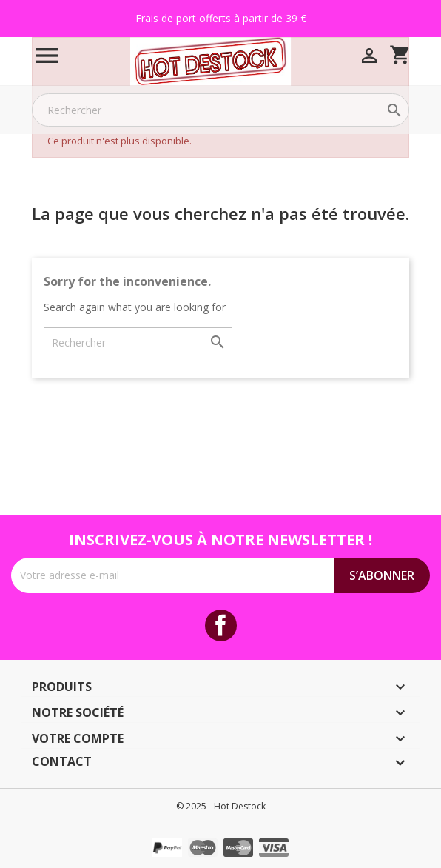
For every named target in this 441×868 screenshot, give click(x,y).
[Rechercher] (220, 110)
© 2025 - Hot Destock (221, 806)
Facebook (221, 625)
